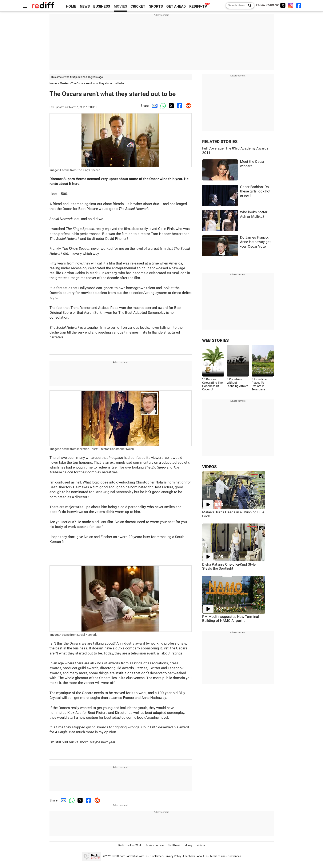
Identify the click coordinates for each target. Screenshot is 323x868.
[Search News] (248, 6)
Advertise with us (137, 856)
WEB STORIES (215, 340)
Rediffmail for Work (130, 845)
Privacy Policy (173, 856)
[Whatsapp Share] (162, 106)
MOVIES (120, 6)
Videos (201, 845)
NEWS (85, 6)
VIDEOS (209, 467)
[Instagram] (291, 5)
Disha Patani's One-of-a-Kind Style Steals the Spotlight (229, 566)
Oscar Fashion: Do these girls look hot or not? (255, 191)
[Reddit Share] (187, 106)
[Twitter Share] (171, 106)
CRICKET (138, 6)
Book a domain (155, 845)
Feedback (189, 856)
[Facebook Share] (179, 106)
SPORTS (156, 6)
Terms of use (218, 856)
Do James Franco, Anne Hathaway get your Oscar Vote (255, 242)
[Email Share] (154, 106)
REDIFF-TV (198, 6)
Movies (64, 83)
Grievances (234, 856)
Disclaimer (156, 856)
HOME (71, 6)
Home (53, 83)
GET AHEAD (176, 6)
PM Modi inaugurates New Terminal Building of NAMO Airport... (230, 619)
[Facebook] (299, 5)
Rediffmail (174, 845)
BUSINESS (102, 6)
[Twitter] (283, 5)
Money (188, 845)
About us (202, 856)
